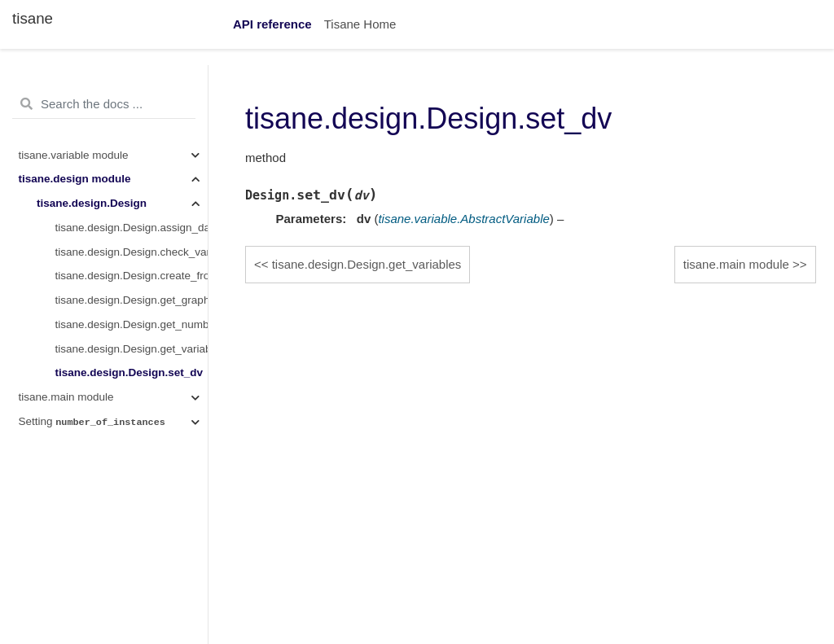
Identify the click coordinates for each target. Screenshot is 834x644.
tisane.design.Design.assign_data (132, 228)
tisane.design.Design (92, 203)
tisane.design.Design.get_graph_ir (132, 300)
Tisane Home (360, 24)
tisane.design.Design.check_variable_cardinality (132, 252)
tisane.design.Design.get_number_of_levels (132, 324)
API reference (272, 24)
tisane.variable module (74, 155)
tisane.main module (66, 397)
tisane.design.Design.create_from (132, 276)
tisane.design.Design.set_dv (129, 372)
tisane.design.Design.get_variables (132, 349)
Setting (92, 422)
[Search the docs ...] (104, 104)
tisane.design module (75, 179)
